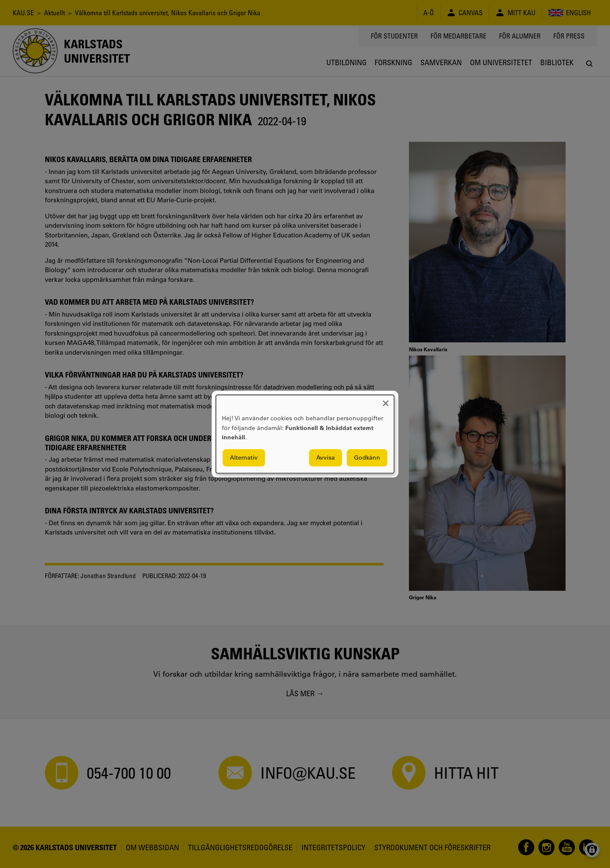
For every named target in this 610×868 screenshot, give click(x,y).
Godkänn (367, 457)
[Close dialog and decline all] (386, 400)
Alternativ (244, 457)
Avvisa (326, 457)
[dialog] (305, 434)
